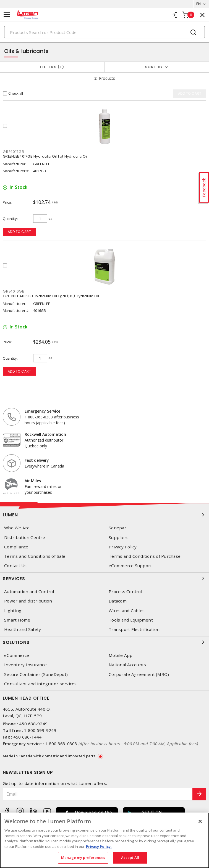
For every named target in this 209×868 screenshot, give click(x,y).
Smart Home (17, 620)
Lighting (13, 611)
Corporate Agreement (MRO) (139, 674)
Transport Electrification (134, 629)
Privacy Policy (123, 547)
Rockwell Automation (45, 434)
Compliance (16, 547)
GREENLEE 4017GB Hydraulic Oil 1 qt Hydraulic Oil (45, 156)
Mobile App (121, 655)
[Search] (104, 32)
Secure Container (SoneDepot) (36, 674)
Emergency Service (42, 411)
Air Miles (33, 481)
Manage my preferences (83, 858)
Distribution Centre (25, 537)
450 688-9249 (33, 724)
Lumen (104, 515)
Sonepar (117, 528)
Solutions (104, 642)
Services (104, 578)
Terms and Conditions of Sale (35, 556)
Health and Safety (23, 629)
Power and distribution (28, 601)
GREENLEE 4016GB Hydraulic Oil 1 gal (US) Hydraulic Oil (51, 296)
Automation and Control (29, 592)
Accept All (130, 858)
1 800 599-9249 (40, 730)
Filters (52, 67)
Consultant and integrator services (41, 684)
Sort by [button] (154, 67)
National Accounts (127, 665)
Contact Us (15, 566)
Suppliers (119, 537)
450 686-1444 (28, 737)
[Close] (200, 821)
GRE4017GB (14, 152)
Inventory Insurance (25, 665)
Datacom (118, 601)
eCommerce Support (130, 566)
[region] (104, 840)
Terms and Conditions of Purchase (145, 556)
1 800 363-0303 (61, 744)
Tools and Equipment (131, 620)
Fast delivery (37, 460)
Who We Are (17, 528)
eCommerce (17, 655)
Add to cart (19, 232)
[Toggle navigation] (7, 15)
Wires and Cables (127, 611)
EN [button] (198, 4)
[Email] (98, 794)
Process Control (125, 592)
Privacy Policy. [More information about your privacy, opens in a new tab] (99, 846)
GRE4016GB (14, 291)
